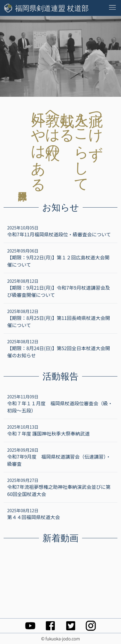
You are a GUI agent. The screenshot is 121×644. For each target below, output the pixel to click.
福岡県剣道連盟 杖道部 (52, 8)
